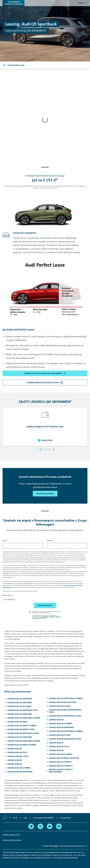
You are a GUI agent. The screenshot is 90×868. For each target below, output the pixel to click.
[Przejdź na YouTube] (50, 826)
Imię (5, 540)
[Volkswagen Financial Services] (13, 3)
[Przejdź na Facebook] (59, 826)
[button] (40, 450)
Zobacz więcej (7, 595)
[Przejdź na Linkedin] (31, 826)
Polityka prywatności (49, 617)
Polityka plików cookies (12, 840)
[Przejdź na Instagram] (40, 826)
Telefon (51, 540)
